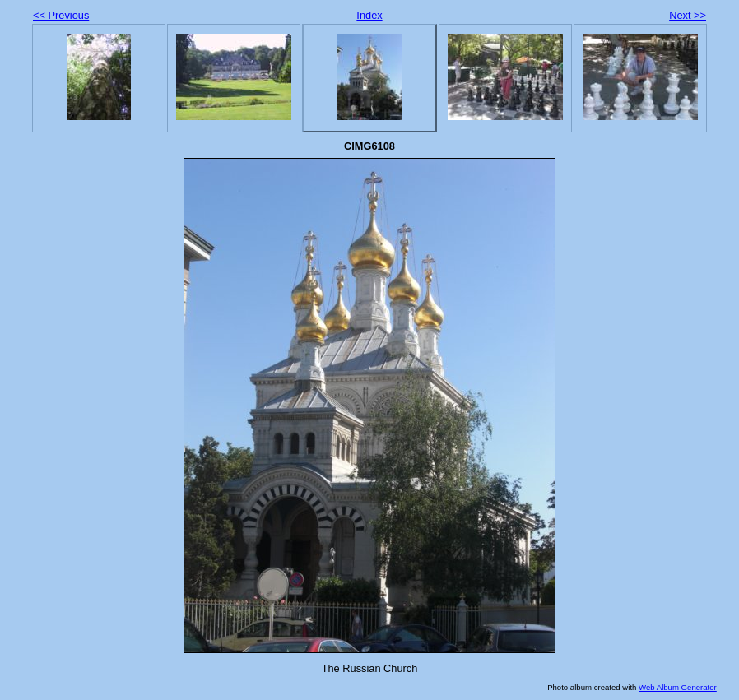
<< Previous (61, 15)
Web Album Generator (678, 687)
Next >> (688, 15)
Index (369, 15)
